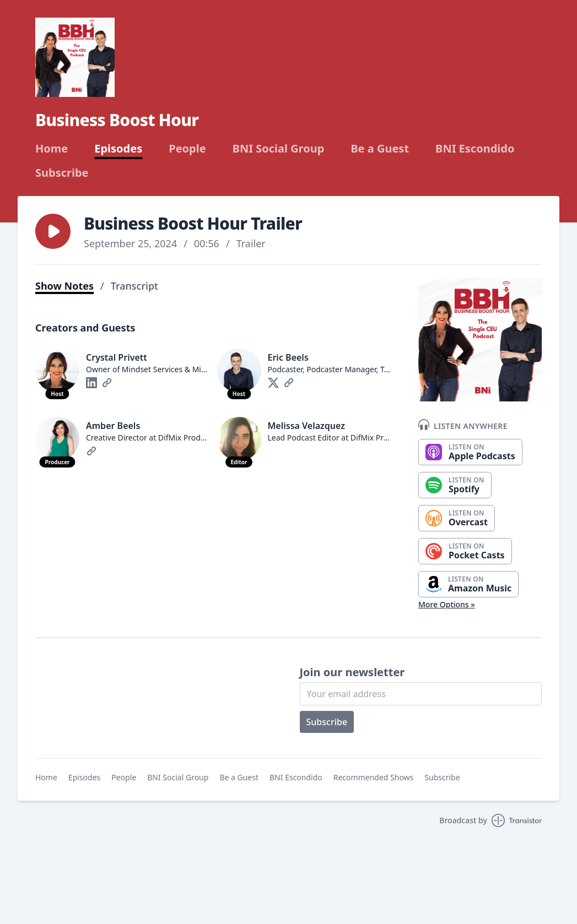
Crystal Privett (117, 357)
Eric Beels (288, 357)
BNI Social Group (279, 149)
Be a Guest (380, 149)
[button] (53, 231)
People (187, 149)
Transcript (134, 286)
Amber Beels (113, 426)
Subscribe (62, 173)
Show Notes (64, 286)
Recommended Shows (374, 777)
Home (52, 149)
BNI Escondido (475, 149)
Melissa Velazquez (307, 426)
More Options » (447, 604)
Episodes (118, 149)
